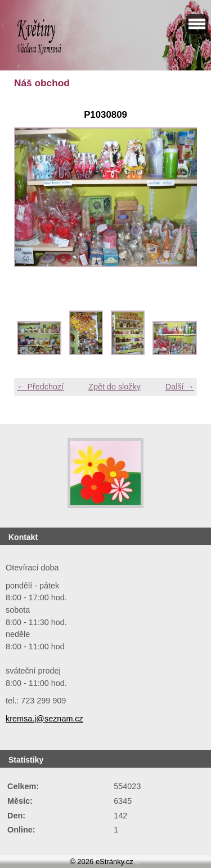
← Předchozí (40, 387)
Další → (180, 387)
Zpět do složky (115, 387)
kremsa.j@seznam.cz (44, 719)
